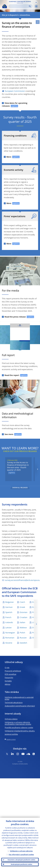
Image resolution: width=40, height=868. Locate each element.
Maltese (23, 628)
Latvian (8, 628)
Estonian (24, 612)
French (8, 617)
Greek (22, 607)
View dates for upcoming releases (15, 104)
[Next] (37, 469)
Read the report (12, 375)
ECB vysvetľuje (10, 674)
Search (30, 6)
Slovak (35, 638)
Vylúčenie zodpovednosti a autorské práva (19, 698)
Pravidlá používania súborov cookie (19, 728)
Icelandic (9, 622)
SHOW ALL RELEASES (20, 488)
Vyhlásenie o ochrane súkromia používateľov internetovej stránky (18, 723)
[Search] (19, 6)
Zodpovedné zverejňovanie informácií (20, 706)
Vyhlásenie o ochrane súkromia (21, 851)
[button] (36, 2)
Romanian (10, 638)
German (9, 607)
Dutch (35, 628)
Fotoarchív (9, 678)
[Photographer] (38, 407)
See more (9, 434)
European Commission (15, 91)
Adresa (8, 684)
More (9, 157)
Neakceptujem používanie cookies (21, 864)
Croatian (24, 617)
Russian (23, 638)
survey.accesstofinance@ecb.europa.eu (22, 580)
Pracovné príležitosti (13, 671)
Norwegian (10, 633)
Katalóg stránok (11, 739)
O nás (7, 668)
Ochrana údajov (11, 719)
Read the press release (15, 317)
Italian (22, 622)
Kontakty (8, 681)
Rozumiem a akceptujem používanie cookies (21, 860)
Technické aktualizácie (14, 703)
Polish (22, 633)
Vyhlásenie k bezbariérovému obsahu (20, 731)
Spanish (9, 612)
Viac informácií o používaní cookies (21, 855)
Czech (22, 602)
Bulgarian (10, 602)
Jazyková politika (11, 734)
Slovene (9, 643)
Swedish (23, 643)
